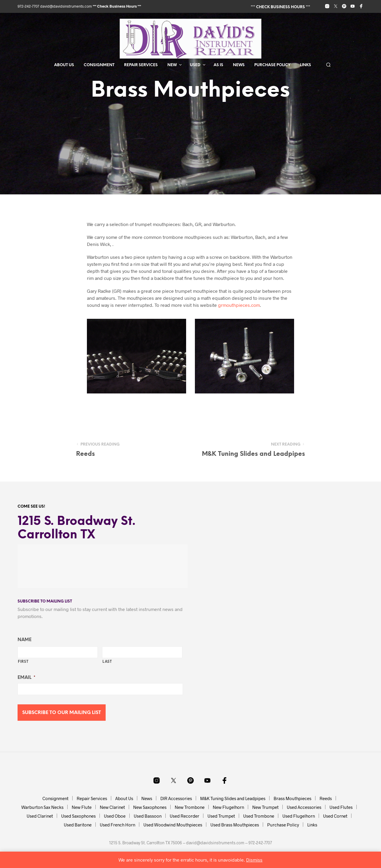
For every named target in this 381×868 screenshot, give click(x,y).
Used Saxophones (78, 816)
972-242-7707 (29, 6)
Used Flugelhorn (299, 816)
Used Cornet (335, 816)
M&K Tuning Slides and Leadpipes (233, 798)
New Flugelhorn (228, 807)
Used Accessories (304, 807)
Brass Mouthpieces (292, 798)
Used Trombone (259, 816)
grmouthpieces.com (239, 305)
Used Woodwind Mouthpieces (173, 825)
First (23, 662)
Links (306, 65)
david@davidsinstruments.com (66, 6)
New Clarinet (112, 807)
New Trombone (190, 807)
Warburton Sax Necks (42, 807)
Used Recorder (185, 816)
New (172, 65)
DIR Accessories (176, 798)
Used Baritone (78, 825)
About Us (64, 65)
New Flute (82, 807)
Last (107, 662)
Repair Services (141, 65)
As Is (218, 65)
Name (25, 640)
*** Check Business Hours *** (117, 6)
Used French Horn (117, 825)
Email (26, 678)
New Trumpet (265, 807)
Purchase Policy (272, 65)
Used (195, 65)
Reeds (326, 798)
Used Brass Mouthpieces (235, 825)
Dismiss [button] (254, 860)
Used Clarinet (40, 816)
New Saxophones (150, 807)
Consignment (99, 65)
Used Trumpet (221, 816)
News (239, 65)
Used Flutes (341, 807)
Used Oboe (115, 816)
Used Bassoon (148, 816)
